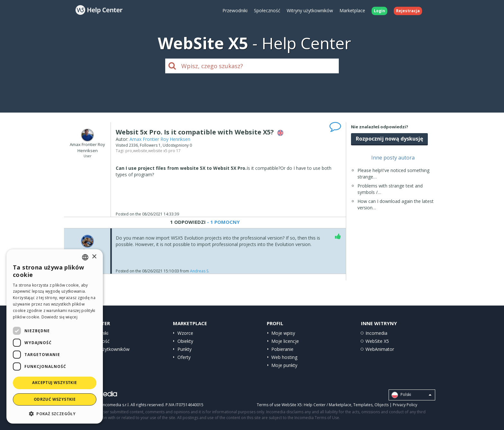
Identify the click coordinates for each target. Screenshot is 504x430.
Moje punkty (284, 365)
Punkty (184, 349)
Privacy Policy (405, 405)
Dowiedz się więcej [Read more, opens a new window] (59, 317)
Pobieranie (282, 349)
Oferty (184, 357)
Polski (411, 395)
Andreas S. (200, 271)
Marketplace (352, 10)
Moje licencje (285, 341)
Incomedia (376, 333)
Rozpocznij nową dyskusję (389, 139)
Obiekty (185, 341)
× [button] (94, 257)
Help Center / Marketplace (328, 405)
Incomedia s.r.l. (116, 405)
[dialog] (55, 336)
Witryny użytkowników (310, 10)
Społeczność (267, 10)
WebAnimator (380, 349)
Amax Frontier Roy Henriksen (160, 139)
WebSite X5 (377, 341)
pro (129, 151)
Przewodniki (235, 10)
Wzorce (185, 333)
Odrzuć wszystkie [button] (55, 399)
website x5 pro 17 (164, 151)
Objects (382, 405)
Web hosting (284, 357)
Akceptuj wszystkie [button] (54, 383)
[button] (55, 413)
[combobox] (85, 257)
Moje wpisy (283, 333)
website (140, 151)
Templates (363, 405)
